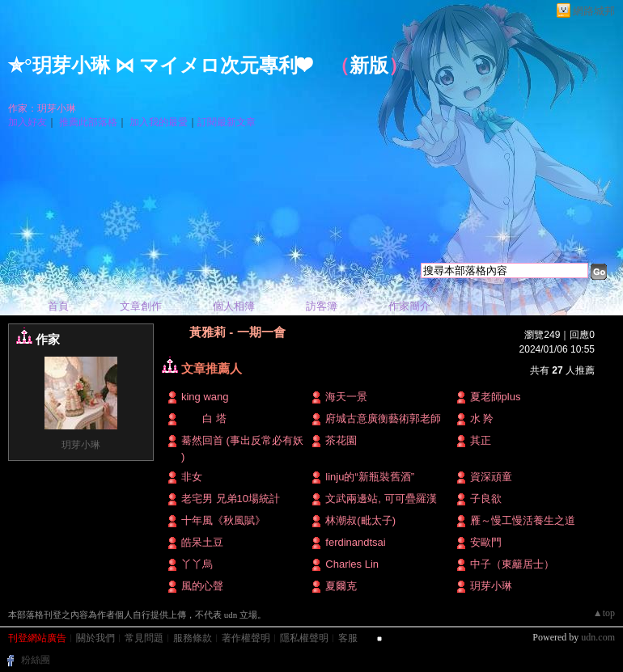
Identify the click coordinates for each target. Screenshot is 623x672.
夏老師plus (496, 397)
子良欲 (486, 499)
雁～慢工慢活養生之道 (523, 520)
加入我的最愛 (159, 122)
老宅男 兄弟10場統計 (231, 499)
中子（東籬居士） (512, 564)
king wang (205, 397)
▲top (604, 613)
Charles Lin (352, 564)
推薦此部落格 (88, 122)
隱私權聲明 (304, 638)
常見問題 (144, 638)
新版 (369, 66)
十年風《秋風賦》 (223, 520)
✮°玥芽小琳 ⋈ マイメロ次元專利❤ (159, 66)
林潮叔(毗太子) (360, 520)
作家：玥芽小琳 (42, 108)
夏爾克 (341, 586)
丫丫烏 (197, 564)
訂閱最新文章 (227, 122)
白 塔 (204, 418)
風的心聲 (202, 586)
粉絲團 (36, 660)
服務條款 (193, 638)
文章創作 (141, 306)
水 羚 (482, 418)
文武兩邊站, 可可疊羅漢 (381, 499)
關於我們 (95, 638)
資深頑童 (491, 477)
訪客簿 (322, 306)
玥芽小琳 (81, 445)
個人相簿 (234, 306)
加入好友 (28, 122)
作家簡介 (409, 306)
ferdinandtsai (355, 542)
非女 (192, 477)
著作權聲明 (246, 638)
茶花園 (341, 440)
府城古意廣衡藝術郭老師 (383, 418)
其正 (481, 440)
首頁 (58, 306)
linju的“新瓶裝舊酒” (370, 477)
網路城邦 (594, 11)
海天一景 (346, 397)
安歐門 (486, 542)
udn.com (598, 637)
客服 (348, 638)
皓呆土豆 (202, 542)
